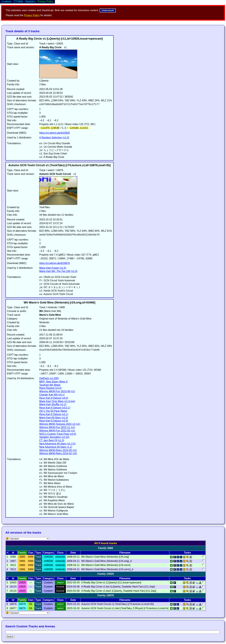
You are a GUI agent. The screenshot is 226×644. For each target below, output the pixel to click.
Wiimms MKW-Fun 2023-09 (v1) (57, 391)
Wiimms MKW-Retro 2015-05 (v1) (58, 450)
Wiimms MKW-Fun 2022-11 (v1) (57, 427)
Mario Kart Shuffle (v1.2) (53, 404)
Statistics (30, 1)
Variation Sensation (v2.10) (54, 437)
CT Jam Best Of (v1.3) (52, 440)
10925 (22, 583)
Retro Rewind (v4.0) (50, 388)
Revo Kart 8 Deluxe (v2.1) (54, 414)
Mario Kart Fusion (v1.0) (53, 268)
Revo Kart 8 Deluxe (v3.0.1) (55, 408)
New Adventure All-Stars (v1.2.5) (57, 444)
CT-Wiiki (18, 1)
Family (22, 553)
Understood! (108, 10)
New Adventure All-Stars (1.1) (56, 447)
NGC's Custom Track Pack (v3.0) (58, 434)
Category (48, 553)
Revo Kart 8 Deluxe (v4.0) (54, 398)
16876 (22, 604)
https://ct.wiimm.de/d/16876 (55, 263)
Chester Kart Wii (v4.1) (52, 395)
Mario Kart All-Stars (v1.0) (54, 418)
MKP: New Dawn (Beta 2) (54, 382)
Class (60, 553)
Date (73, 553)
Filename (125, 553)
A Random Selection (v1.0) (54, 138)
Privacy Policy (32, 15)
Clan (31, 553)
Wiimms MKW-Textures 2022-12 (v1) (60, 424)
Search (10, 637)
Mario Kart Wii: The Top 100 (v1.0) (58, 271)
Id (13, 553)
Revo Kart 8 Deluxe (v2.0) (54, 421)
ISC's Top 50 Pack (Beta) (53, 411)
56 (31, 604)
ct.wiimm (6, 1)
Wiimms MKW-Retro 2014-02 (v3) (58, 453)
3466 (22, 557)
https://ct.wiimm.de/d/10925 (55, 133)
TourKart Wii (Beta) (50, 385)
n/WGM (48, 557)
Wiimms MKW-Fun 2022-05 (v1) (57, 431)
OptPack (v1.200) (49, 378)
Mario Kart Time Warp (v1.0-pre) (57, 401)
